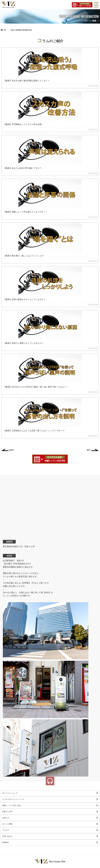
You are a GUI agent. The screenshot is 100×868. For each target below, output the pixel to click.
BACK (11, 450)
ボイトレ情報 (7, 824)
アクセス (6, 830)
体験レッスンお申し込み (12, 805)
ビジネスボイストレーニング (13, 799)
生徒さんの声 (7, 812)
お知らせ (6, 818)
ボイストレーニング (10, 793)
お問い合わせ (7, 836)
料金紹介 (6, 842)
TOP (3, 30)
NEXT (89, 450)
